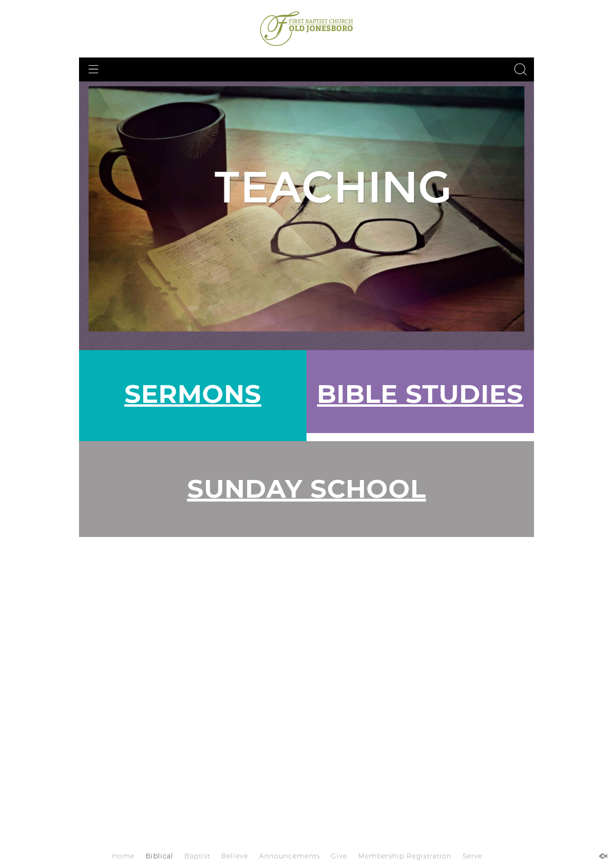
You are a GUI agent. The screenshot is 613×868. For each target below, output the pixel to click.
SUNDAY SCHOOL (307, 488)
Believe (235, 856)
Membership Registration (405, 856)
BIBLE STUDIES (420, 394)
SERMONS (193, 394)
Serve (472, 856)
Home (123, 856)
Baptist (197, 856)
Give (339, 856)
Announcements (289, 856)
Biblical (159, 856)
